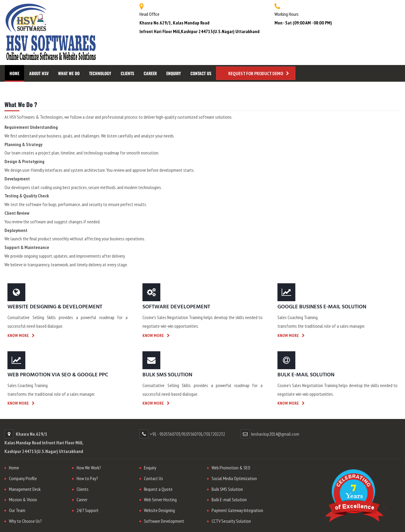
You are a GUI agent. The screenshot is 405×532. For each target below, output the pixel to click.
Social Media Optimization (234, 478)
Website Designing (159, 510)
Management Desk (25, 489)
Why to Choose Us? (25, 521)
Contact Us (201, 73)
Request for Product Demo (256, 73)
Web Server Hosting (160, 499)
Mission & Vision (23, 499)
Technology (100, 73)
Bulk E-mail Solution (229, 499)
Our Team (17, 510)
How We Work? (89, 468)
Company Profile (23, 478)
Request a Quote (158, 489)
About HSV (39, 73)
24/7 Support (88, 510)
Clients (127, 73)
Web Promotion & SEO (231, 468)
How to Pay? (87, 478)
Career (150, 73)
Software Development (164, 521)
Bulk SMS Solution (227, 489)
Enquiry (174, 73)
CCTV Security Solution (231, 521)
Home (14, 73)
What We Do (69, 73)
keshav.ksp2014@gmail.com (275, 434)
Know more (18, 335)
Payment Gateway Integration (237, 510)
